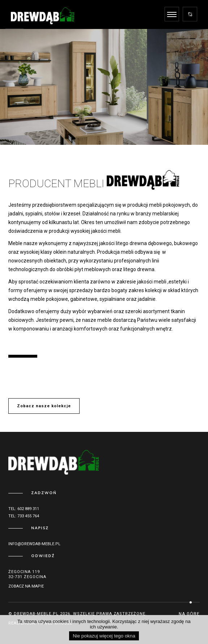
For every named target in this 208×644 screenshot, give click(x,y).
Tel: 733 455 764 (24, 516)
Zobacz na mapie (26, 586)
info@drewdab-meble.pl (34, 544)
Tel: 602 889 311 (24, 509)
